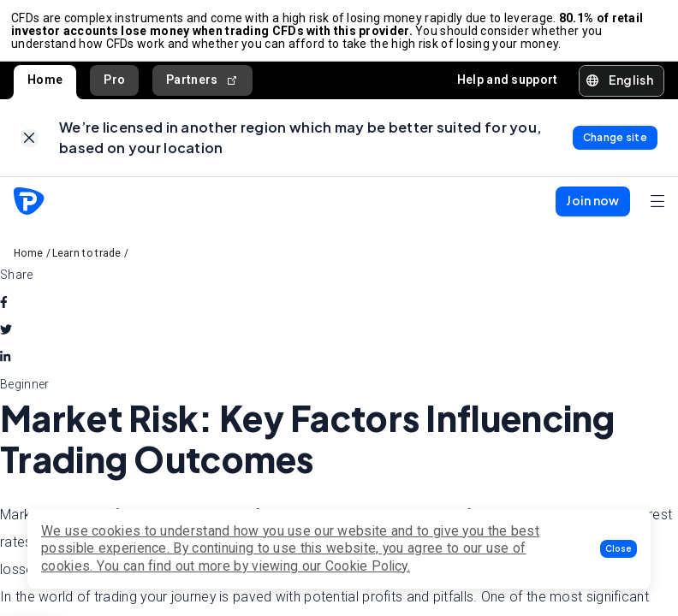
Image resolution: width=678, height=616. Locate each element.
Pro (114, 85)
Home (45, 85)
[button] (619, 549)
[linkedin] (5, 367)
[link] (30, 146)
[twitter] (6, 340)
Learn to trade (87, 264)
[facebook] (4, 312)
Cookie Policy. (368, 566)
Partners (202, 85)
